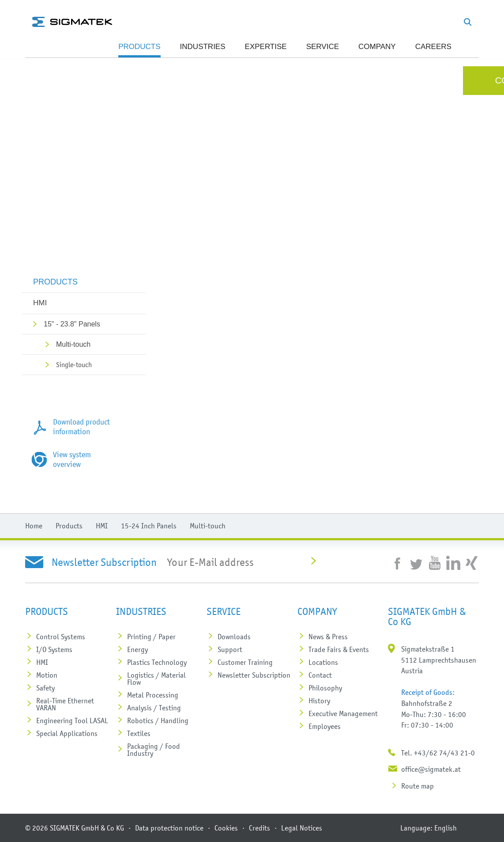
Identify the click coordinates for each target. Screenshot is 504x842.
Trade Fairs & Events (339, 649)
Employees (325, 726)
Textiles (139, 733)
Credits (260, 828)
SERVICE (323, 47)
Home (34, 526)
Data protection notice (169, 828)
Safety (45, 688)
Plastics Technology (157, 662)
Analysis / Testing (154, 708)
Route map (417, 786)
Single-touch (74, 364)
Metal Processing (153, 695)
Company (377, 47)
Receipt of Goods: (428, 692)
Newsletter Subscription (254, 675)
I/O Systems (54, 649)
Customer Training (245, 662)
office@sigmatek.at (431, 769)
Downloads (234, 637)
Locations (323, 662)
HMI (40, 303)
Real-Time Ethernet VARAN (65, 704)
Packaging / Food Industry (154, 750)
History (319, 701)
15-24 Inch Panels (149, 526)
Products (139, 47)
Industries (203, 47)
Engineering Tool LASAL (72, 721)
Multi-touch (73, 344)
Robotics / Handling (158, 721)
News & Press (328, 637)
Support (230, 649)
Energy (137, 649)
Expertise (266, 47)
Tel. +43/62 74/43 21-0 (438, 753)
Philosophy (325, 688)
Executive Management (343, 713)
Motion (47, 675)
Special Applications (67, 733)
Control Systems (61, 637)
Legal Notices (302, 828)
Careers (433, 47)
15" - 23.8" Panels (72, 324)
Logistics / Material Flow (156, 679)
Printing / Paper (151, 637)
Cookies (226, 828)
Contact (320, 675)
